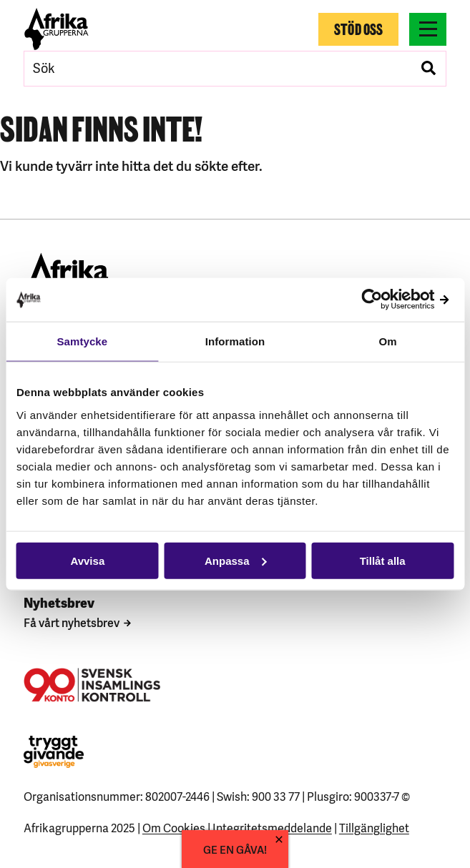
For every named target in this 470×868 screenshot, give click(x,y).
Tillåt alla (383, 560)
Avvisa (87, 560)
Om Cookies (174, 827)
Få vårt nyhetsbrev (72, 622)
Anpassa (236, 560)
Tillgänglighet (374, 827)
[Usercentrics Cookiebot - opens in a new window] (391, 300)
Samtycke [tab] (82, 341)
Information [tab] (235, 341)
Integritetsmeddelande (272, 827)
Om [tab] (388, 341)
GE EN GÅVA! (235, 849)
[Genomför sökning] (429, 69)
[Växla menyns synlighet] (428, 29)
